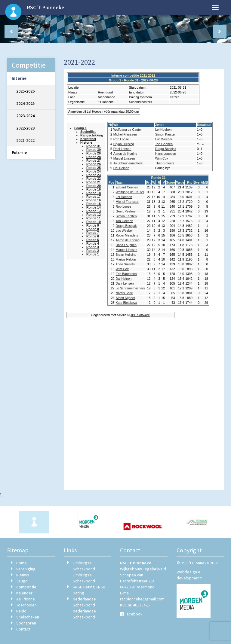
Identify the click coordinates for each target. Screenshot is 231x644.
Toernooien (26, 605)
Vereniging (26, 569)
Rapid (21, 611)
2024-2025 (25, 103)
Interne (19, 78)
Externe (19, 153)
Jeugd (22, 581)
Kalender (24, 593)
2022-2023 (25, 128)
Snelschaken (28, 617)
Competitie (26, 587)
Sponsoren (26, 623)
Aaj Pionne (26, 599)
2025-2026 (25, 91)
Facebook (134, 614)
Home (22, 563)
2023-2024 (25, 116)
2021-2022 (25, 140)
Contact (23, 629)
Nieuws (23, 575)
